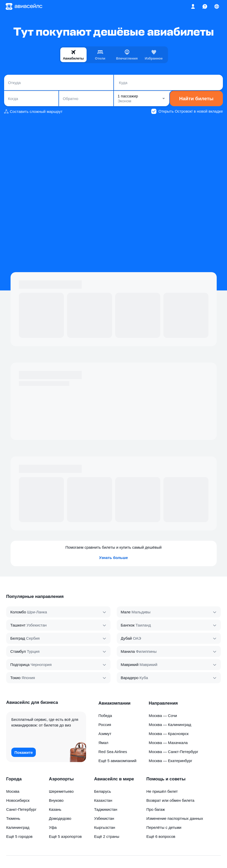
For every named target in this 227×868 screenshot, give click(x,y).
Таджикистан (106, 809)
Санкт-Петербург (21, 809)
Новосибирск (18, 800)
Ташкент (18, 625)
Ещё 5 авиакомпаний (117, 761)
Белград (18, 638)
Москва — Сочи (163, 716)
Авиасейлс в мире (114, 779)
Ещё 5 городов (19, 836)
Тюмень (13, 818)
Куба (144, 678)
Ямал (103, 743)
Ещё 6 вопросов (161, 836)
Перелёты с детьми (164, 827)
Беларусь (103, 791)
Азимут (105, 734)
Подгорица (20, 665)
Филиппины (146, 651)
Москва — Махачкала (168, 743)
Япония (28, 678)
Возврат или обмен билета (170, 800)
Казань (55, 809)
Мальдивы (141, 612)
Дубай (126, 638)
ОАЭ (137, 638)
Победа (105, 716)
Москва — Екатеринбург (170, 761)
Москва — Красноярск (169, 734)
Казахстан (103, 800)
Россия (105, 725)
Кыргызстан (105, 827)
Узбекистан (37, 625)
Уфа (53, 827)
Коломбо (18, 612)
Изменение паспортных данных (175, 818)
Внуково (56, 800)
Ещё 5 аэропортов (65, 836)
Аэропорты (61, 779)
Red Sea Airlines (113, 752)
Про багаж (156, 809)
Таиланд (143, 625)
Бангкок (128, 625)
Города (14, 779)
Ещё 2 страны (107, 836)
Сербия (33, 638)
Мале (126, 612)
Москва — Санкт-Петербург (173, 752)
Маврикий (130, 665)
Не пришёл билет (162, 791)
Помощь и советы (166, 779)
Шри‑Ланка (37, 612)
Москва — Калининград (170, 725)
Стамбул (18, 651)
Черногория (41, 665)
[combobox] (59, 82)
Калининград (18, 827)
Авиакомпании (115, 703)
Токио (15, 678)
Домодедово (60, 818)
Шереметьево (61, 791)
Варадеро (130, 678)
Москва (13, 791)
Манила (128, 651)
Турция (33, 651)
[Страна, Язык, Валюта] (217, 6)
